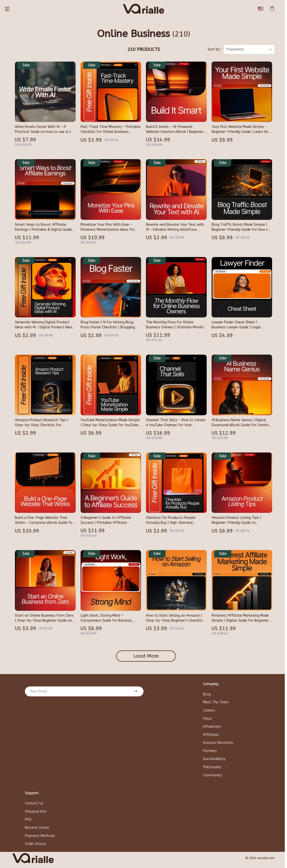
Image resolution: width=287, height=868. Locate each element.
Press (207, 721)
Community (212, 778)
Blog (207, 696)
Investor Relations (218, 745)
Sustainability (214, 762)
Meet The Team (216, 704)
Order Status (36, 848)
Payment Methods (40, 839)
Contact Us (34, 807)
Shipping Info (36, 815)
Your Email (39, 693)
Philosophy (212, 770)
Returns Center (37, 831)
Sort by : (215, 52)
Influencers (212, 729)
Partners (210, 754)
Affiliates (211, 737)
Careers (209, 713)
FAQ (28, 823)
